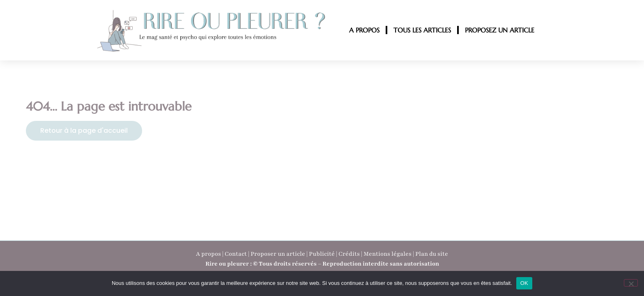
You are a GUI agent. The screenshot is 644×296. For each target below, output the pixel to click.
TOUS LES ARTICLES (422, 30)
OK (524, 283)
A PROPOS (364, 30)
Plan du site (432, 254)
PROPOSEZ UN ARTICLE (500, 30)
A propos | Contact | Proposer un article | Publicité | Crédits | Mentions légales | (306, 254)
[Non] (631, 283)
